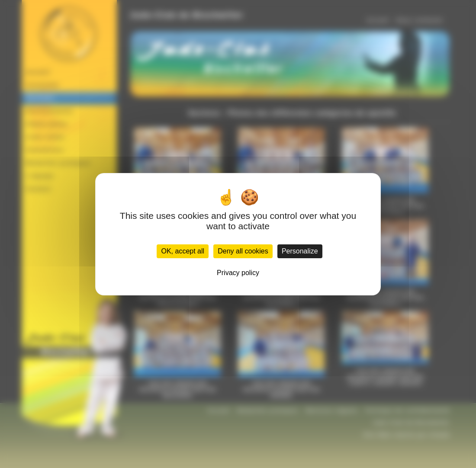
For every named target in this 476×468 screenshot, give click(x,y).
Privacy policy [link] (238, 273)
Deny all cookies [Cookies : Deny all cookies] (243, 251)
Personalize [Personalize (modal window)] (300, 251)
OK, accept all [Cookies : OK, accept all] (183, 251)
